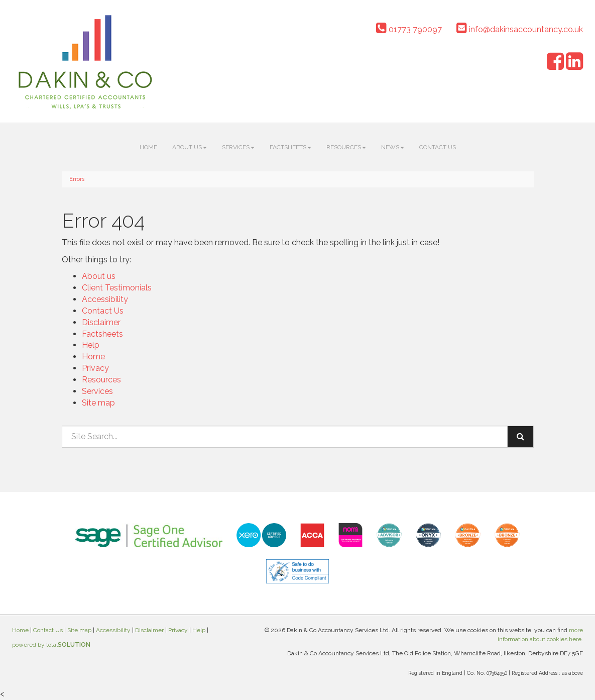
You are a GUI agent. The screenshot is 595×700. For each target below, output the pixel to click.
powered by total (51, 645)
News (393, 147)
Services (238, 147)
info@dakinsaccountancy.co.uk (520, 29)
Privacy (95, 368)
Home (148, 147)
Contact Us (438, 147)
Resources (346, 147)
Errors (77, 179)
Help (91, 345)
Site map (98, 403)
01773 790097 (409, 29)
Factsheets (290, 147)
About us (190, 147)
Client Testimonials (117, 288)
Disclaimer (101, 322)
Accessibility (105, 299)
